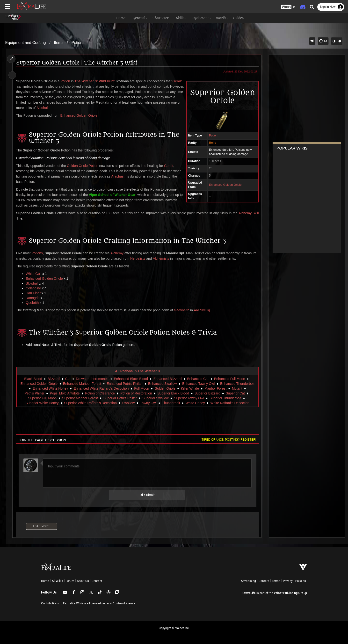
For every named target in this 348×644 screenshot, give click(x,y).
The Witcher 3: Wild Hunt (96, 81)
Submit (147, 495)
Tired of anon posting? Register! (227, 440)
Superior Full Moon (42, 398)
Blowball (34, 283)
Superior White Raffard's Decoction (90, 403)
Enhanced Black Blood (131, 379)
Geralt (22, 86)
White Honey (195, 403)
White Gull (35, 274)
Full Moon (141, 388)
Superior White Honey (42, 403)
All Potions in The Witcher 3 (137, 371)
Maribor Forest (215, 388)
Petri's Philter (34, 393)
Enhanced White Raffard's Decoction (101, 388)
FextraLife (249, 593)
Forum (70, 581)
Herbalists (152, 258)
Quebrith (34, 303)
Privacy (288, 581)
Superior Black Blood (173, 393)
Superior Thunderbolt (225, 398)
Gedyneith (183, 310)
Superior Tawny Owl (189, 398)
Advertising (248, 581)
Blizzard (53, 379)
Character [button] (162, 18)
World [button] (222, 18)
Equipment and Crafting (26, 43)
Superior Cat (235, 393)
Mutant (237, 388)
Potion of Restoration (136, 393)
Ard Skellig (203, 310)
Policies (301, 581)
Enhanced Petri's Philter (124, 384)
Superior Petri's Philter (120, 398)
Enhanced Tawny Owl (198, 384)
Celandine (35, 288)
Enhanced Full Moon (229, 379)
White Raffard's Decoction (229, 403)
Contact (97, 581)
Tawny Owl (148, 403)
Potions (78, 43)
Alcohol (72, 108)
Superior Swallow (155, 398)
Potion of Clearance (100, 393)
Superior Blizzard (207, 393)
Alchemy (118, 253)
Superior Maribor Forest (80, 398)
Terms (276, 581)
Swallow (128, 403)
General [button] (140, 18)
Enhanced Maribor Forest (82, 384)
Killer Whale (190, 388)
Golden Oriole (165, 388)
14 (323, 41)
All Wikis (57, 581)
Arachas (128, 176)
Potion (211, 136)
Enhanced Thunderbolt (237, 384)
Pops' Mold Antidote (64, 393)
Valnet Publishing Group (290, 593)
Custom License (124, 603)
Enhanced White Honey (50, 388)
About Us (83, 581)
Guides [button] (239, 18)
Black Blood (33, 379)
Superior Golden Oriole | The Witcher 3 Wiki (78, 63)
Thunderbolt (171, 403)
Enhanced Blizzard (167, 379)
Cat (67, 379)
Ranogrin (34, 298)
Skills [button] (181, 18)
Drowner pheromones (92, 379)
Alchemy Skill (247, 213)
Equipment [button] (201, 18)
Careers (264, 581)
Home (45, 581)
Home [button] (122, 18)
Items (59, 43)
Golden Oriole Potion (84, 166)
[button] (288, 7)
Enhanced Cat (198, 379)
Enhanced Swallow (162, 384)
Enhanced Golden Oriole (223, 185)
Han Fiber (35, 293)
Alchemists (176, 258)
